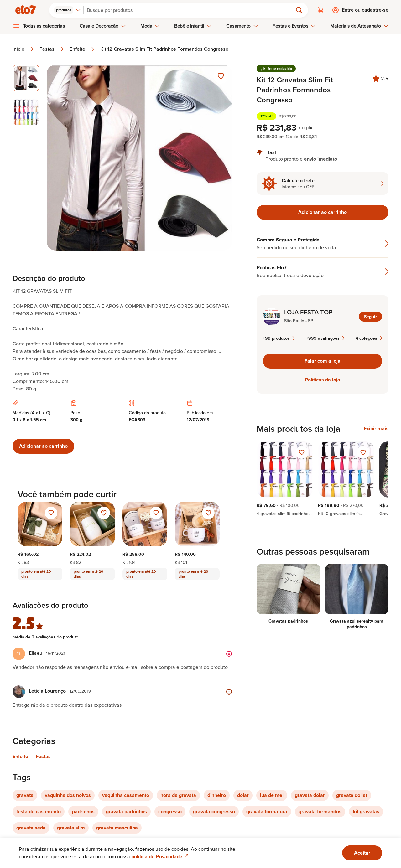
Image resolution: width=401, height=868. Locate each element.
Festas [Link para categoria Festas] (43, 756)
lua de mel (272, 795)
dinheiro (217, 795)
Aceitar (362, 853)
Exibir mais (376, 429)
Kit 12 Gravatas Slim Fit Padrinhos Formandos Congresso (164, 49)
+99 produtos (279, 338)
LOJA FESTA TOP (308, 312)
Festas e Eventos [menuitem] (294, 26)
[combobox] (68, 10)
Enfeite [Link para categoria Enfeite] (20, 756)
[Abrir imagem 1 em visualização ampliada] (140, 158)
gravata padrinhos (126, 811)
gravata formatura (267, 811)
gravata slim (71, 828)
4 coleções (369, 338)
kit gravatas (366, 811)
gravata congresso (214, 811)
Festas (52, 49)
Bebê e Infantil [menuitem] (193, 26)
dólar (243, 795)
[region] (323, 479)
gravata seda (31, 828)
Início (23, 49)
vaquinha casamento (126, 795)
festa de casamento (39, 811)
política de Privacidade (160, 857)
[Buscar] (191, 10)
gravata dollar (352, 795)
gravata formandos (320, 811)
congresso (170, 811)
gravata (25, 795)
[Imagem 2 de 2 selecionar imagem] (26, 112)
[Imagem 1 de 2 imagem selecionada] (26, 78)
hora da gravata (178, 795)
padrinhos (83, 811)
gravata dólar (310, 795)
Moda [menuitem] (150, 26)
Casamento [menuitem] (242, 26)
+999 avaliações (325, 338)
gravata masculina (117, 828)
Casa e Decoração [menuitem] (103, 26)
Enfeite (82, 49)
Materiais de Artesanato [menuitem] (359, 26)
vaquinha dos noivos (68, 795)
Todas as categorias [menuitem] (44, 26)
